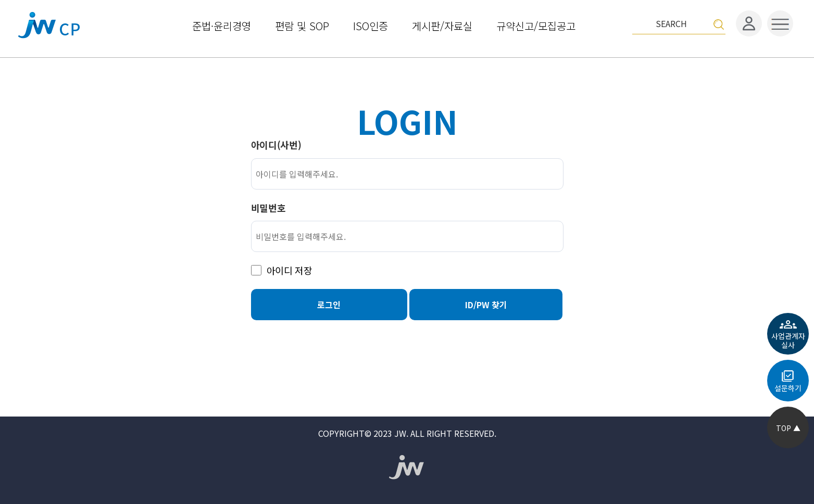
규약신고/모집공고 (536, 25)
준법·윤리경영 (222, 25)
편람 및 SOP (302, 25)
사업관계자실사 (788, 340)
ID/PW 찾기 (486, 305)
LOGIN (407, 121)
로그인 (329, 305)
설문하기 (788, 388)
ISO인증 (371, 25)
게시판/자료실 (442, 25)
